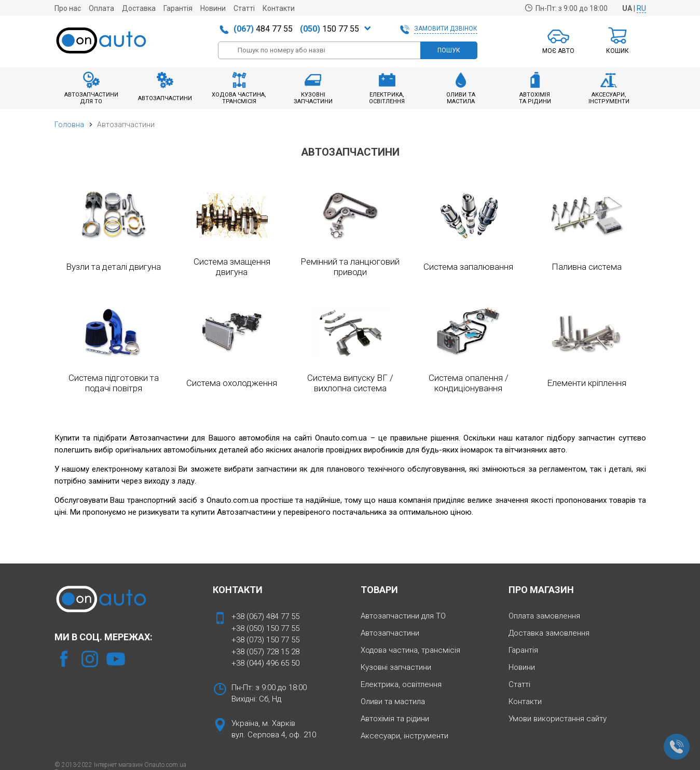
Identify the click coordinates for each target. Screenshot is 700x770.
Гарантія (178, 8)
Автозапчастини (390, 633)
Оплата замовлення (544, 616)
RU (641, 8)
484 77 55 (263, 29)
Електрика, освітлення (401, 684)
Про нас (68, 8)
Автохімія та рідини (395, 719)
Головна (69, 125)
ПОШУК (449, 50)
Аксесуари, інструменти (404, 736)
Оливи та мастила (393, 702)
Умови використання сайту (558, 719)
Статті (244, 8)
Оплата (101, 8)
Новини (213, 8)
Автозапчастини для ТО (403, 616)
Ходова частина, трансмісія (410, 650)
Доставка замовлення (549, 633)
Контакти (279, 8)
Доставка (139, 8)
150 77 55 (330, 29)
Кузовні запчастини (396, 667)
